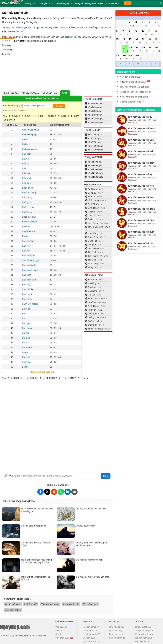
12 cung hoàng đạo (62, 3)
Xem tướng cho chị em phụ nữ (134, 97)
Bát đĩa (26, 333)
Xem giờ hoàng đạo (144, 630)
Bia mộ (26, 159)
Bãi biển (26, 338)
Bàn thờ (26, 251)
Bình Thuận (92, 208)
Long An (90, 245)
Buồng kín (27, 212)
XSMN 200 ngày (94, 177)
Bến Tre (90, 197)
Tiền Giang (92, 256)
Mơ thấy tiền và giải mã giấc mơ (90, 509)
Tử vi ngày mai (116, 634)
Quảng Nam (92, 317)
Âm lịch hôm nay (13, 604)
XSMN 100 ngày (94, 173)
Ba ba (25, 144)
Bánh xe (26, 309)
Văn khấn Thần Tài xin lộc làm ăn (136, 92)
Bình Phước (92, 204)
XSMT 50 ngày (93, 138)
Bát (24, 318)
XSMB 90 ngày (93, 115)
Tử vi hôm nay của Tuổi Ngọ (141, 186)
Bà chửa (26, 227)
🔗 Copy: (9, 476)
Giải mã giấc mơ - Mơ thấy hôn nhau (92, 577)
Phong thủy (90, 3)
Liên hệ (59, 630)
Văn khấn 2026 (64, 638)
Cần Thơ (91, 215)
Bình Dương (92, 200)
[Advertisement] (57, 65)
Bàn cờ (26, 246)
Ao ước (26, 139)
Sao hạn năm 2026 (143, 638)
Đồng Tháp (92, 237)
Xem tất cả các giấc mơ (42, 372)
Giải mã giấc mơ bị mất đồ (34, 526)
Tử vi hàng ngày (90, 604)
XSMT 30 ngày (93, 135)
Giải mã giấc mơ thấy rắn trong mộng (36, 544)
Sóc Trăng (91, 248)
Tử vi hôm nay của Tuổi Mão (141, 151)
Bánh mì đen (28, 289)
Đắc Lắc (91, 287)
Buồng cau (27, 202)
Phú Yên (91, 310)
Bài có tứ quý (28, 241)
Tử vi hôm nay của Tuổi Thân (141, 209)
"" (44, 27)
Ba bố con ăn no (30, 149)
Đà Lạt (90, 219)
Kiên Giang (92, 223)
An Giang (91, 189)
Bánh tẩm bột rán (30, 304)
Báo (24, 314)
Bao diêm (27, 154)
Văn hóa (114, 3)
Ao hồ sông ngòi (30, 135)
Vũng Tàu (91, 267)
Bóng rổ (26, 367)
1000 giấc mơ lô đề (69, 37)
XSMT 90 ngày (93, 142)
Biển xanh (27, 178)
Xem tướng (7, 49)
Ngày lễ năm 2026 (91, 641)
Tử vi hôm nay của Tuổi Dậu (141, 220)
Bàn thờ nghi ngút (31, 260)
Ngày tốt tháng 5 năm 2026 (135, 82)
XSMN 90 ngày (94, 169)
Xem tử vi (6, 54)
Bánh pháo (27, 299)
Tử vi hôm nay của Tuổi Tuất (141, 232)
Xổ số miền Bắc (11, 93)
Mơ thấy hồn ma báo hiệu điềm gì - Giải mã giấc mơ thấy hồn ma (37, 561)
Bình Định (91, 280)
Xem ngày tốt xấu (71, 604)
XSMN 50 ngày (94, 166)
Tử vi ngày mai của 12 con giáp (135, 87)
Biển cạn (26, 173)
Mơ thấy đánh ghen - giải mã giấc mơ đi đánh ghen (91, 544)
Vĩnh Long (91, 264)
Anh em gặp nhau (31, 130)
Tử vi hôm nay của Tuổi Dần (141, 140)
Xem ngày (7, 45)
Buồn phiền (28, 188)
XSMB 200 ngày (94, 122)
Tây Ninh (91, 252)
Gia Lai (90, 295)
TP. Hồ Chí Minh (94, 227)
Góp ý (58, 634)
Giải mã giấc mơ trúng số (132, 102)
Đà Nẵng (91, 283)
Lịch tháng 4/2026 (91, 634)
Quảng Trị (91, 325)
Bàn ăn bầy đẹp (30, 265)
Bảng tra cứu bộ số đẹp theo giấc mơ (42, 98)
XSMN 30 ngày (94, 162)
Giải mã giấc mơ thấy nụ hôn (89, 560)
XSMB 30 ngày (93, 107)
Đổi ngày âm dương (50, 604)
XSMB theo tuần (94, 103)
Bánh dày (27, 285)
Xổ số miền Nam (50, 93)
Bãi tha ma (27, 347)
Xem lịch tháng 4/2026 (131, 77)
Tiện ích (102, 3)
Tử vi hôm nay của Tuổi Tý (140, 117)
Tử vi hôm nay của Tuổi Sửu (141, 128)
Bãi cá (25, 343)
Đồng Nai (91, 241)
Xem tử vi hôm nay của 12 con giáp (136, 110)
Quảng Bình (92, 314)
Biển (24, 168)
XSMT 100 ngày (94, 146)
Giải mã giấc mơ (24, 27)
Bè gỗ (25, 352)
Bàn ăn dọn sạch (30, 270)
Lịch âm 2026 (31, 604)
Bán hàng (27, 275)
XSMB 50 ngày (93, 111)
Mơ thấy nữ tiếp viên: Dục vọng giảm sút (36, 578)
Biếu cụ (26, 164)
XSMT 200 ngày (94, 150)
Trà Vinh (91, 260)
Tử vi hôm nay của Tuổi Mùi (141, 197)
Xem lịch (6, 41)
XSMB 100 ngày (94, 119)
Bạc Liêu (91, 193)
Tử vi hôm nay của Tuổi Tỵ (140, 174)
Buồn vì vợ (27, 197)
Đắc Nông (91, 291)
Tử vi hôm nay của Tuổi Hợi (141, 243)
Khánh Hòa (92, 298)
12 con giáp (44, 3)
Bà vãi (25, 236)
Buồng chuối (28, 207)
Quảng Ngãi (92, 321)
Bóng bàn (27, 357)
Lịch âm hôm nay (91, 627)
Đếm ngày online (13, 610)
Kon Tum (91, 302)
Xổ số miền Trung (31, 93)
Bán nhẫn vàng (29, 280)
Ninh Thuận (92, 306)
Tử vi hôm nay (116, 630)
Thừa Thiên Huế (94, 329)
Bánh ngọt (27, 294)
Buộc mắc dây (29, 217)
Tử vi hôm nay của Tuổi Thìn (141, 163)
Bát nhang (27, 328)
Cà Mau (90, 212)
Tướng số (78, 3)
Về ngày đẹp (61, 627)
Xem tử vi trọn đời (117, 638)
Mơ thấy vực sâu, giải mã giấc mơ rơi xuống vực (37, 510)
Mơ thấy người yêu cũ (85, 526)
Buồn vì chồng (29, 193)
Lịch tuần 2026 (90, 630)
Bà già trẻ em (28, 231)
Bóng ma (26, 362)
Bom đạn (26, 183)
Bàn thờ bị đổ (29, 256)
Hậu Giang (92, 233)
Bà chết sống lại (30, 222)
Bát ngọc (26, 323)
